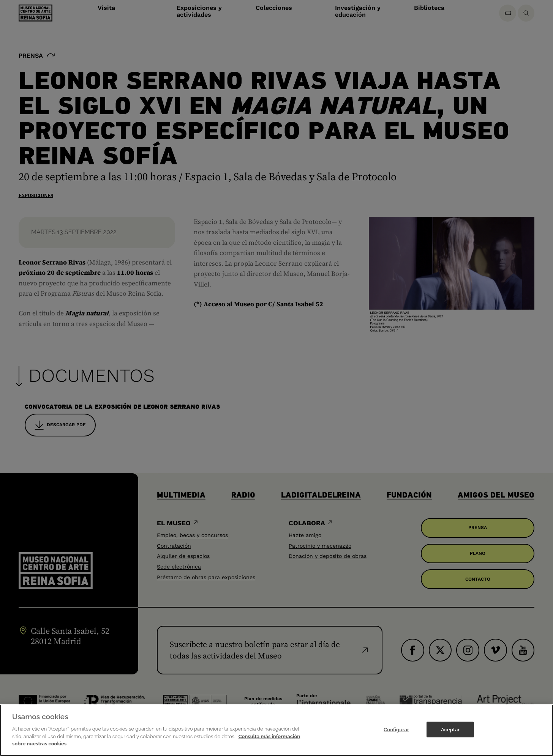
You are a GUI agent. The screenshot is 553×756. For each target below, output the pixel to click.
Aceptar (450, 736)
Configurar (396, 736)
